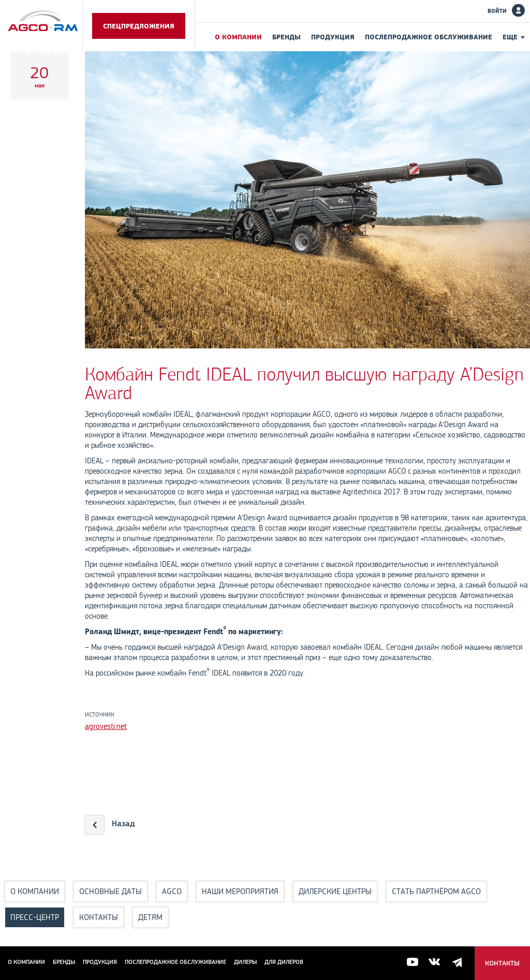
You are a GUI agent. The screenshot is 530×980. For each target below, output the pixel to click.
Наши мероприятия (240, 891)
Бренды (286, 37)
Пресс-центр (35, 917)
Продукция (333, 37)
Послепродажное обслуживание (429, 37)
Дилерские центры (335, 891)
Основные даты (111, 891)
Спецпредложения (139, 26)
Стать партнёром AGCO (436, 891)
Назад (123, 823)
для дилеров (284, 962)
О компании (238, 37)
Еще (510, 37)
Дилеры (245, 962)
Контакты (99, 917)
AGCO (172, 891)
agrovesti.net (106, 726)
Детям (150, 917)
